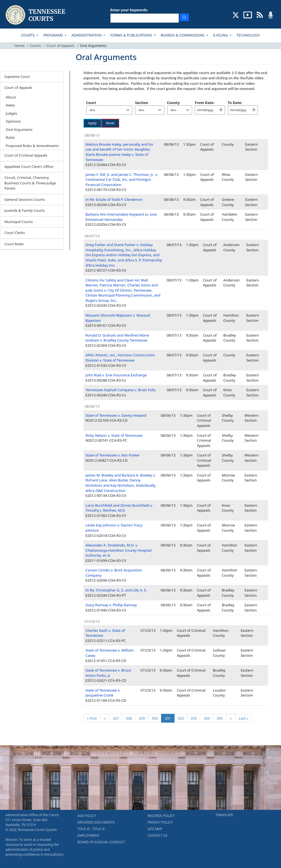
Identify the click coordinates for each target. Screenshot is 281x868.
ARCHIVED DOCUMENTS (96, 822)
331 (169, 718)
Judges (11, 113)
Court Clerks (15, 233)
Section (142, 103)
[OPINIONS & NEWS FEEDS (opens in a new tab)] (260, 15)
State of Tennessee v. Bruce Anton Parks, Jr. (108, 673)
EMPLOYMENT (88, 835)
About (11, 97)
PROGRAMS (54, 35)
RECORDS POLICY (161, 816)
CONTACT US (158, 835)
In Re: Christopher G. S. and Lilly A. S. (116, 590)
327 (117, 718)
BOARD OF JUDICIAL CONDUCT (101, 842)
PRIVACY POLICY (160, 822)
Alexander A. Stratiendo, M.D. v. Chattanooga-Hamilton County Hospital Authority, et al (119, 550)
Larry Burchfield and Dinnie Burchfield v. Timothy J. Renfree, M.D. (119, 508)
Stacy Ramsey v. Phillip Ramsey (111, 605)
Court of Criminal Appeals (26, 155)
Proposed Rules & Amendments (32, 146)
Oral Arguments (19, 129)
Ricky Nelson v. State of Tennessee (114, 435)
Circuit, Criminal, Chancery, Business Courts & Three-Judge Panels (30, 183)
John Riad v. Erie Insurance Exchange (116, 375)
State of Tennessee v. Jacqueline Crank (103, 693)
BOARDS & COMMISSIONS (183, 35)
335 (220, 718)
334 (208, 718)
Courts (35, 46)
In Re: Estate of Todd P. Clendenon (114, 199)
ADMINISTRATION (87, 35)
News (10, 105)
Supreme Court (17, 77)
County (173, 103)
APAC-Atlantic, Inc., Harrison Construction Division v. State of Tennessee (120, 358)
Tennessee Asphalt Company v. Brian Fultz (121, 390)
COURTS (28, 35)
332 (182, 718)
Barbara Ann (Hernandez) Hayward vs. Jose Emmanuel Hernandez (121, 217)
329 (143, 718)
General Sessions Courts (25, 199)
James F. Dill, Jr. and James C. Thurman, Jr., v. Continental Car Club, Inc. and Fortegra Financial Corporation (122, 180)
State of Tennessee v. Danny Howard (116, 415)
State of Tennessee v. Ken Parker (113, 455)
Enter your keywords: (129, 10)
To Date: (235, 103)
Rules (10, 137)
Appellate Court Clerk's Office (29, 167)
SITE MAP (155, 829)
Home (20, 46)
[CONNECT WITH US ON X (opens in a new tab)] (236, 15)
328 (130, 718)
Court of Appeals (61, 46)
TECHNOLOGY (248, 35)
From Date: (205, 103)
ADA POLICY (87, 816)
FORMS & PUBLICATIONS (132, 35)
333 (195, 718)
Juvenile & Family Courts (25, 210)
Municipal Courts (19, 222)
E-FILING (221, 35)
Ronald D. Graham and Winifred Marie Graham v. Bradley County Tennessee (117, 338)
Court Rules (14, 244)
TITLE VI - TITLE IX (91, 829)
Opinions (13, 121)
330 (156, 718)
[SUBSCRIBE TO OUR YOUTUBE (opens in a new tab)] (248, 15)
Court (91, 103)
